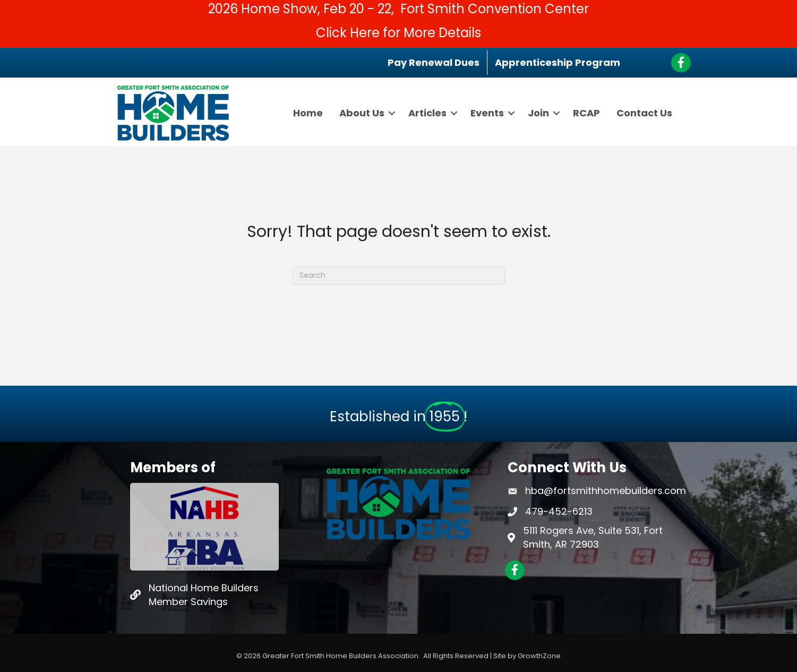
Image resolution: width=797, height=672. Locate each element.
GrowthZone (539, 656)
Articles (427, 113)
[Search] (399, 276)
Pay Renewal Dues (434, 62)
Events (487, 113)
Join (538, 113)
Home (308, 113)
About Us (362, 113)
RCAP (586, 113)
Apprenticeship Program (558, 62)
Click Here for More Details (398, 33)
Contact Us (644, 113)
